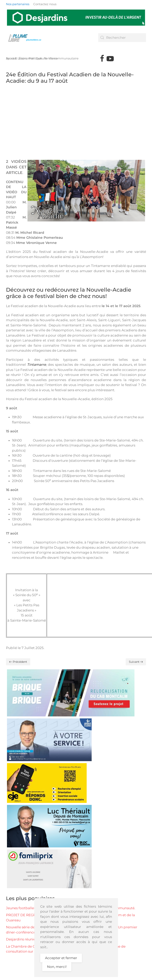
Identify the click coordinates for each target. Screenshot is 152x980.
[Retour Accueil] (26, 38)
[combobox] (122, 38)
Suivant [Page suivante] (136, 662)
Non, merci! (57, 967)
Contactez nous (45, 4)
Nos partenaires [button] (18, 4)
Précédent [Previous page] (18, 662)
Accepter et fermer (61, 958)
